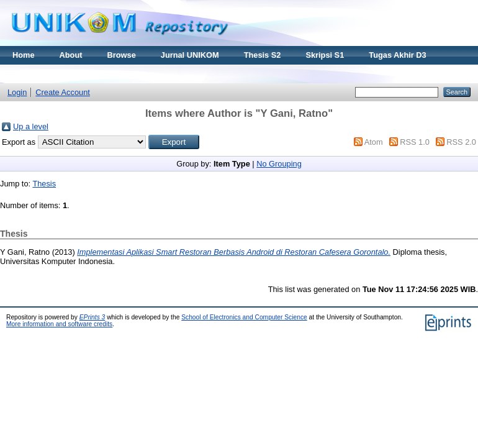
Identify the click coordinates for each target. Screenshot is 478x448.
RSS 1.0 (415, 142)
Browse (122, 55)
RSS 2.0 (461, 142)
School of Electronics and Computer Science (244, 317)
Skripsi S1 (325, 55)
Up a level (31, 126)
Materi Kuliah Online (51, 74)
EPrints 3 (92, 317)
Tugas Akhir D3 (397, 55)
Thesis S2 (263, 55)
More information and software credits (59, 324)
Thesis (44, 184)
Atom (374, 142)
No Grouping (279, 164)
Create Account (63, 92)
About (71, 55)
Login (17, 92)
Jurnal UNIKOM (190, 55)
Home (24, 55)
